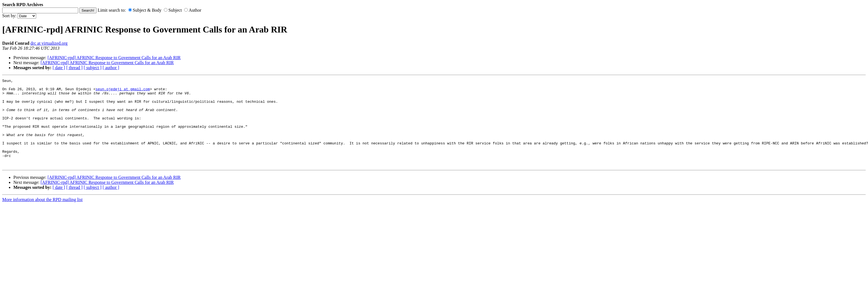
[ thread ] (74, 68)
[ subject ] (93, 68)
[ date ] (59, 68)
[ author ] (111, 68)
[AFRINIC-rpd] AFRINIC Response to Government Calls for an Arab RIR (114, 58)
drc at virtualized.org (49, 43)
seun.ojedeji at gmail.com (123, 91)
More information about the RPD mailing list (42, 217)
